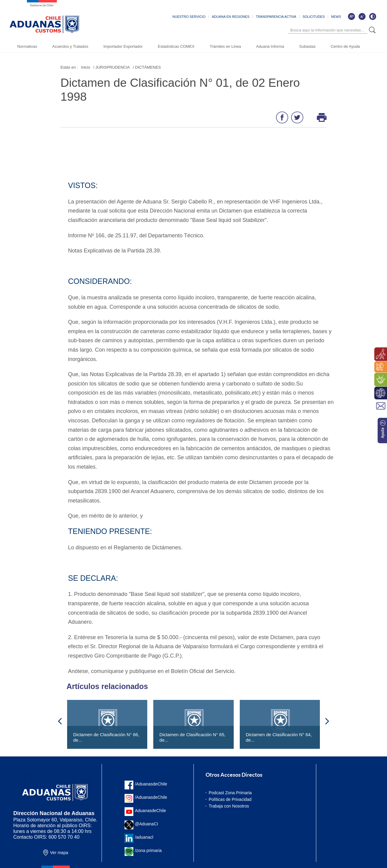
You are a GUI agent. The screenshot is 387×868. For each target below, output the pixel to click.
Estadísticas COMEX (176, 46)
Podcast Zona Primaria (230, 793)
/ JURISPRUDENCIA (111, 67)
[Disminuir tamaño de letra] (362, 16)
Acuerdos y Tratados (70, 46)
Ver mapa (59, 853)
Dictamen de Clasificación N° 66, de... (106, 737)
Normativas (27, 46)
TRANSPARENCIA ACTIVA (276, 17)
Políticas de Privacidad (230, 799)
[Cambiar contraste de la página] (372, 16)
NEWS (336, 17)
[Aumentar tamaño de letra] (351, 16)
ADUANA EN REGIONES (231, 17)
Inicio (86, 67)
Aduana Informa (270, 46)
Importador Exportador (123, 46)
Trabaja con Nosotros (229, 806)
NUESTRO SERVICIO (189, 17)
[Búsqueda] (328, 30)
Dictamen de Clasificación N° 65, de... (192, 737)
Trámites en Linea (225, 46)
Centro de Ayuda (345, 46)
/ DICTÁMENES (147, 67)
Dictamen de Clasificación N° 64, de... (279, 737)
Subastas (307, 46)
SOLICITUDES (314, 17)
